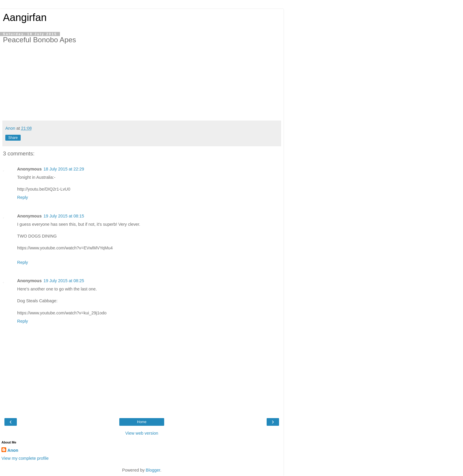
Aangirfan (25, 17)
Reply (23, 197)
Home (142, 422)
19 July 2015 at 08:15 (64, 216)
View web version (142, 433)
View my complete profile (25, 458)
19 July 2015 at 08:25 (64, 281)
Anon (13, 450)
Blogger (153, 470)
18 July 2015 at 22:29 (64, 169)
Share (13, 138)
